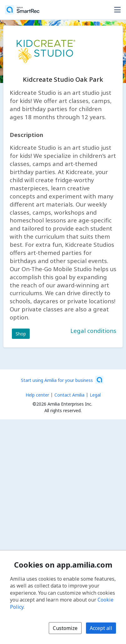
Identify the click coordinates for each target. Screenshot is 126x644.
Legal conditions (93, 331)
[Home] (22, 10)
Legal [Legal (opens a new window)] (95, 395)
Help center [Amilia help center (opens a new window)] (37, 395)
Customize (65, 628)
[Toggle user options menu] (117, 10)
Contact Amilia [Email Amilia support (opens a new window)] (69, 395)
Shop (21, 334)
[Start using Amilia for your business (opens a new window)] (62, 380)
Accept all (101, 628)
